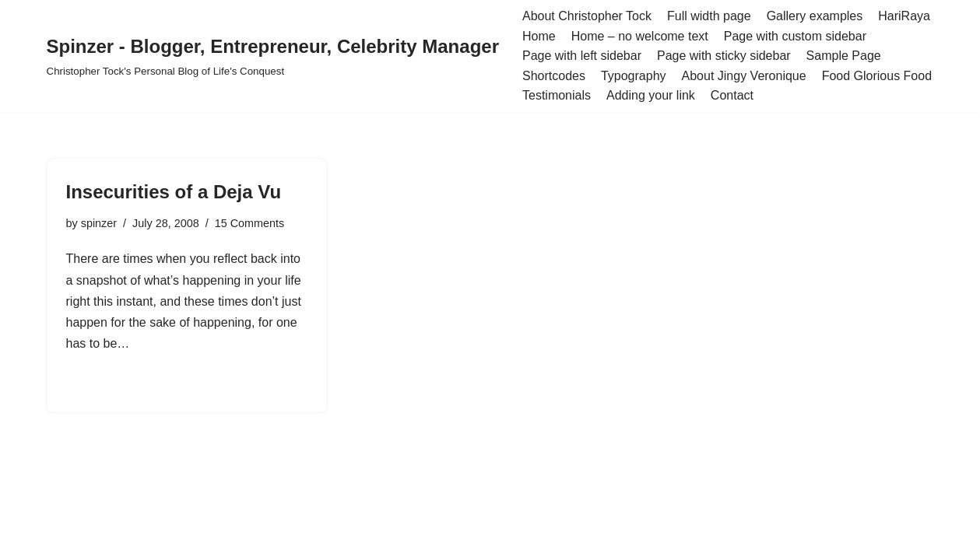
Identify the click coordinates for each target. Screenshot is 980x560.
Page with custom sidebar (795, 36)
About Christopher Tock (587, 16)
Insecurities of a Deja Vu (174, 192)
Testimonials (557, 95)
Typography (634, 76)
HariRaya (904, 16)
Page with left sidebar (582, 56)
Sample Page (844, 56)
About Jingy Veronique (744, 76)
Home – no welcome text (640, 36)
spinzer (99, 223)
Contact (732, 95)
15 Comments (250, 223)
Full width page (709, 16)
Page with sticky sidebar (724, 56)
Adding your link (651, 95)
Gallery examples (815, 16)
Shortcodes (554, 76)
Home (539, 36)
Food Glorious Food (877, 76)
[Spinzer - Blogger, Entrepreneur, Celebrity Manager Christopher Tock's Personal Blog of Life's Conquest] (273, 56)
